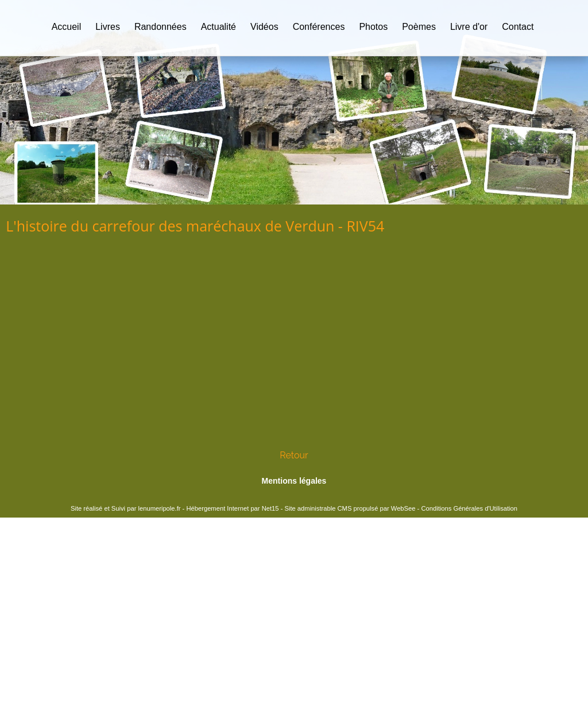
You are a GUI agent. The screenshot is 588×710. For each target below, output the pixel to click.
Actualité (218, 27)
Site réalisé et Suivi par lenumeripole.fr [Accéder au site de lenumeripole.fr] (126, 508)
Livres (108, 27)
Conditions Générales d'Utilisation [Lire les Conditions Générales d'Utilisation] (469, 508)
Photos (373, 27)
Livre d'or (469, 27)
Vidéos (264, 27)
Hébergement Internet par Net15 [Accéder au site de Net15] (232, 508)
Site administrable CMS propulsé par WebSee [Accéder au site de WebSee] (350, 508)
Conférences (319, 27)
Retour (294, 455)
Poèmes (419, 27)
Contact (518, 27)
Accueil (67, 27)
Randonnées (160, 27)
